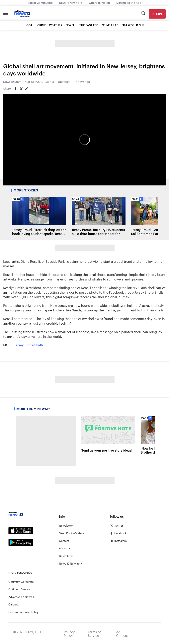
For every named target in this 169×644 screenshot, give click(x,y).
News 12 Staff (12, 82)
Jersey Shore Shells (29, 345)
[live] (157, 14)
